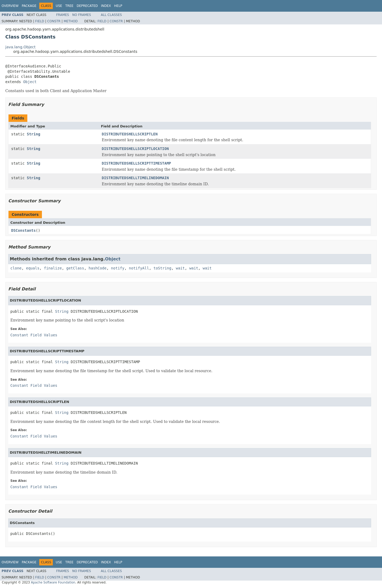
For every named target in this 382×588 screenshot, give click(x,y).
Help (118, 6)
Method (71, 21)
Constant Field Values (34, 335)
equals (33, 268)
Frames (63, 15)
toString (162, 268)
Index (106, 6)
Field (40, 21)
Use (59, 6)
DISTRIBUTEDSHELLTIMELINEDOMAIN (135, 178)
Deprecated (87, 6)
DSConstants (23, 230)
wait (180, 268)
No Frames (82, 15)
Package (29, 6)
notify (118, 268)
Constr (54, 21)
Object (30, 82)
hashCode (97, 268)
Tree (69, 6)
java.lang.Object (20, 47)
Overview (10, 6)
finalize (53, 268)
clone (16, 268)
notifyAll (139, 268)
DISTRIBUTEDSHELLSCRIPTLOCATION (135, 149)
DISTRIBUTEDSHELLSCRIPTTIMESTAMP (136, 163)
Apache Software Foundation (53, 582)
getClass (75, 268)
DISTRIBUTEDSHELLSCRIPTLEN (130, 134)
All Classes (111, 15)
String (34, 134)
